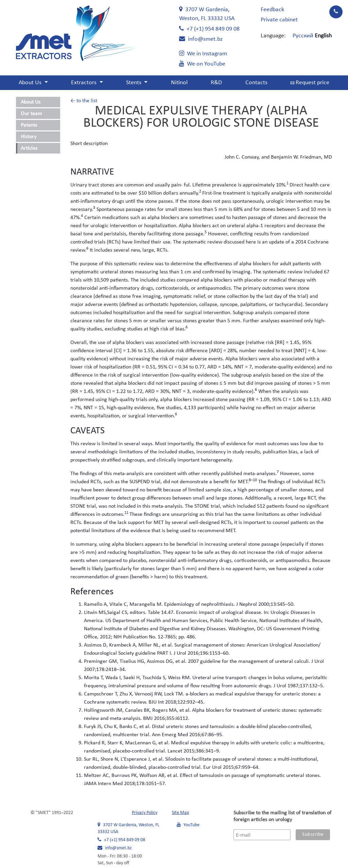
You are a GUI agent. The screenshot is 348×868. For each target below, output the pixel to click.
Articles (29, 148)
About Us (31, 102)
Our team (31, 114)
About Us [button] (31, 83)
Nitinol (179, 83)
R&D (216, 83)
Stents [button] (134, 83)
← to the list (84, 101)
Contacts (256, 83)
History (29, 137)
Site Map (180, 813)
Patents (29, 125)
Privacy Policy (145, 813)
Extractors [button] (84, 83)
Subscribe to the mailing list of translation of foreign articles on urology (282, 816)
